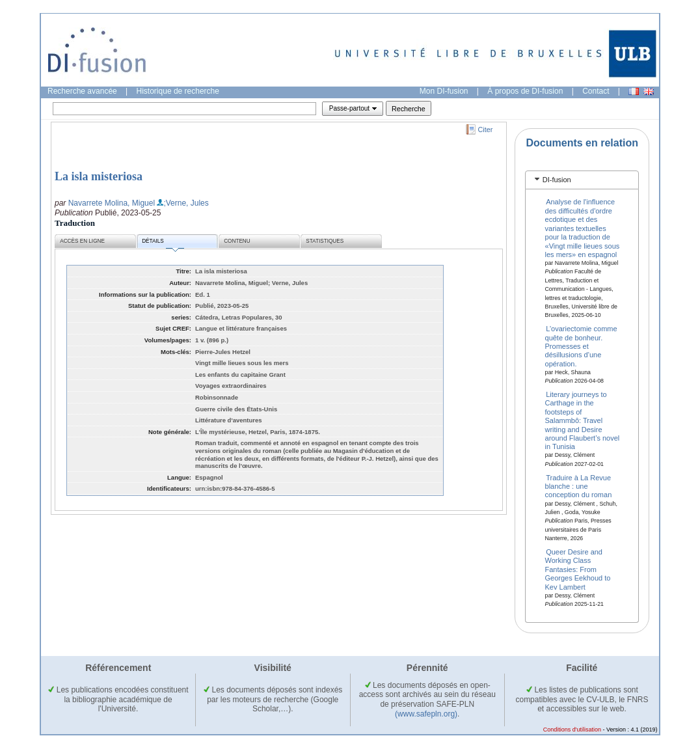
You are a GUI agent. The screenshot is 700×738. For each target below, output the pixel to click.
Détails (163, 243)
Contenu (237, 241)
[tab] (582, 180)
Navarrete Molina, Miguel (112, 203)
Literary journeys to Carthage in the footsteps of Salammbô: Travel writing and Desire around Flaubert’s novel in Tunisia (583, 420)
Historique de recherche (178, 91)
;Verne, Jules (186, 203)
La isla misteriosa (99, 176)
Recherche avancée (82, 91)
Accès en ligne (82, 241)
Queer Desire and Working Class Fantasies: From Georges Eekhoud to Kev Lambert (578, 569)
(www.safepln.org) (426, 714)
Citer (486, 130)
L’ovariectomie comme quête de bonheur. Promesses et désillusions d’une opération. (581, 346)
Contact (596, 91)
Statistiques (325, 241)
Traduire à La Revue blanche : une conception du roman (579, 486)
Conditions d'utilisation (572, 730)
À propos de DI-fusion (525, 91)
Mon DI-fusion (444, 91)
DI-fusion (557, 180)
